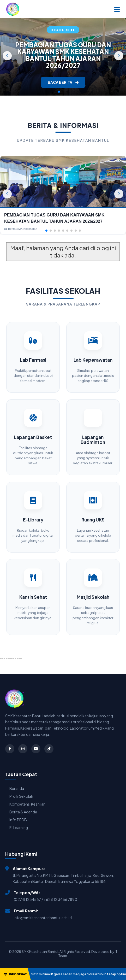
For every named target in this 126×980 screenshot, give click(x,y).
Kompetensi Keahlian (27, 804)
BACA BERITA (63, 82)
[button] (119, 56)
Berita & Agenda (23, 812)
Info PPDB (18, 820)
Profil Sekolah (21, 796)
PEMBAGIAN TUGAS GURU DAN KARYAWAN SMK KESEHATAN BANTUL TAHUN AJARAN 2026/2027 (63, 55)
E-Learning (19, 828)
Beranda (17, 788)
